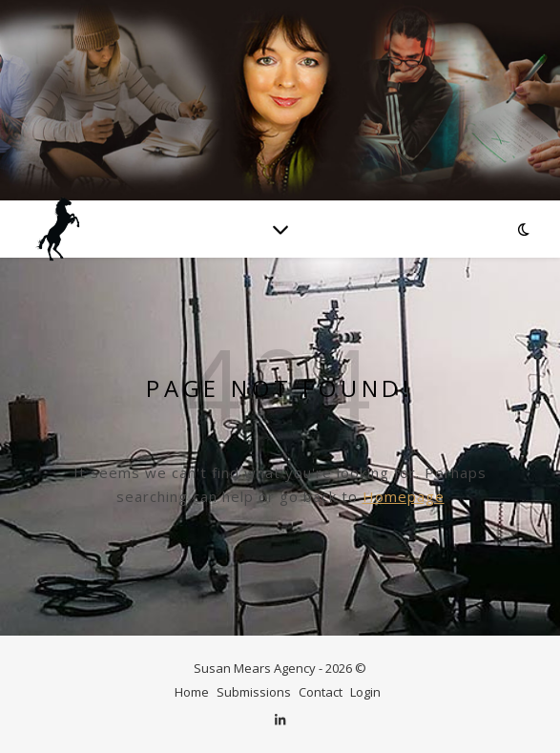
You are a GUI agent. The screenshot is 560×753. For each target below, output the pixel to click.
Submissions (254, 692)
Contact (321, 692)
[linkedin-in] (280, 720)
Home (192, 692)
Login (365, 692)
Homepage (404, 496)
